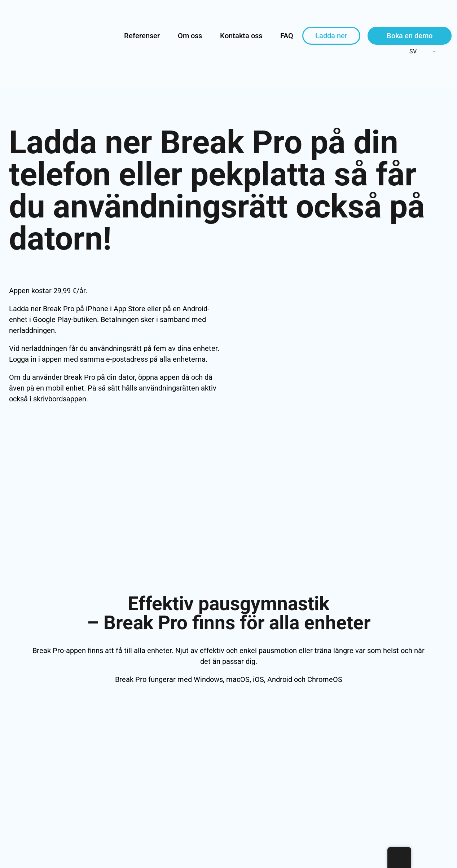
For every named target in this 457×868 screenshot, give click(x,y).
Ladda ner (331, 36)
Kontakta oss (241, 36)
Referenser (142, 36)
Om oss (190, 36)
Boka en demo (410, 36)
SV (408, 51)
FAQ (287, 36)
